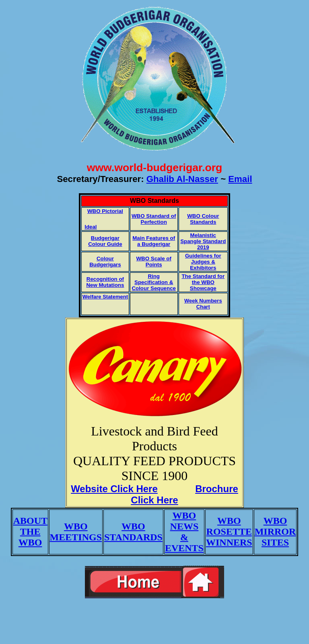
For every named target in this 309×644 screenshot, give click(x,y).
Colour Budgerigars (105, 262)
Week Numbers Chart (203, 304)
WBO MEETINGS (76, 532)
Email (240, 179)
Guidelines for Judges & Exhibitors (203, 262)
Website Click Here (114, 489)
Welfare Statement (105, 297)
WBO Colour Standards (203, 219)
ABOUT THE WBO (30, 532)
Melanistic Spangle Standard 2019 (203, 241)
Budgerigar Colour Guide (105, 241)
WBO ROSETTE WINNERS (229, 532)
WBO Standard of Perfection (154, 219)
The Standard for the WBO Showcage (203, 282)
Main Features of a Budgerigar (154, 241)
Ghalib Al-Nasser (182, 179)
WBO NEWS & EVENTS (184, 532)
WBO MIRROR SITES (275, 532)
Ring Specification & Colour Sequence (154, 282)
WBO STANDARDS (133, 532)
